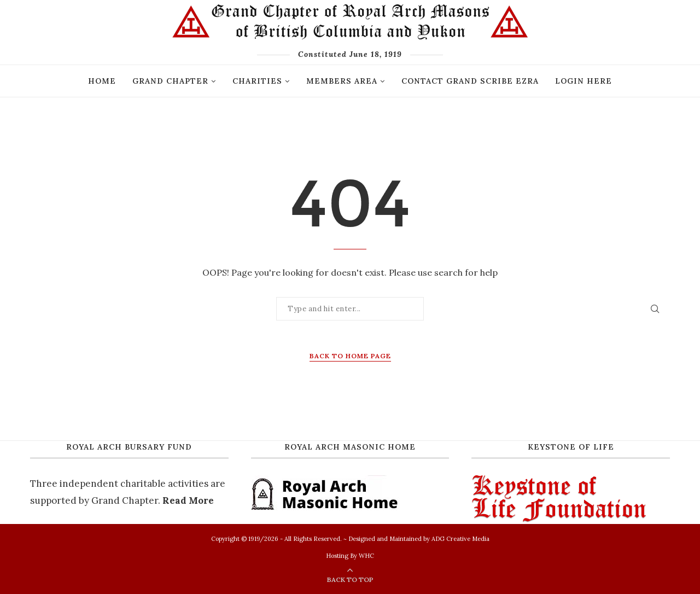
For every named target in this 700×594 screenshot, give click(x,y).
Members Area (342, 81)
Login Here (584, 81)
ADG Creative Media (460, 539)
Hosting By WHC (350, 556)
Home (102, 81)
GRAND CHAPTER (170, 81)
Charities (257, 81)
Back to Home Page (350, 356)
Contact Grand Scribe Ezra (470, 81)
